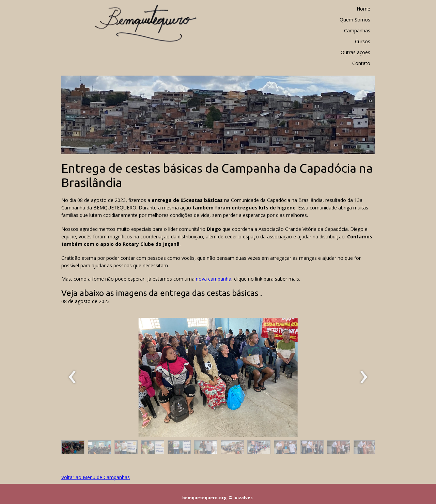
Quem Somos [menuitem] (355, 20)
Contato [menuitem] (361, 63)
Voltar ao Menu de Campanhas (96, 477)
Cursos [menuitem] (363, 41)
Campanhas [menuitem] (357, 30)
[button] (73, 449)
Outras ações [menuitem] (355, 52)
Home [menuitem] (363, 9)
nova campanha (214, 279)
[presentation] (72, 377)
